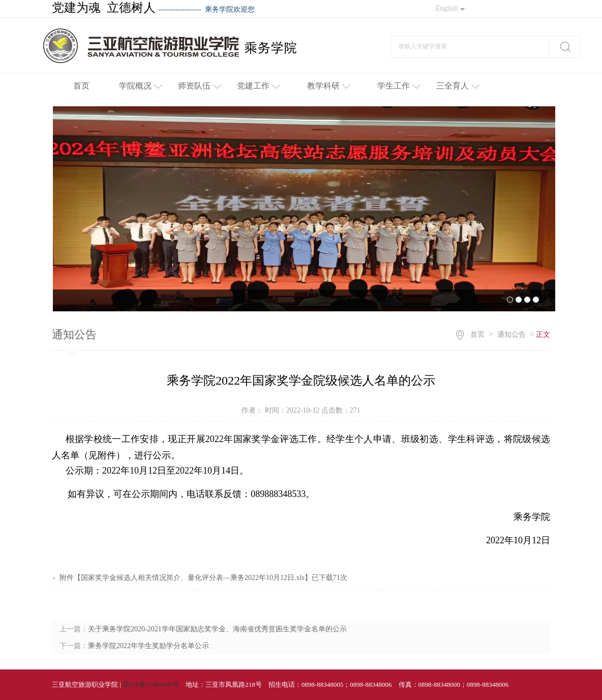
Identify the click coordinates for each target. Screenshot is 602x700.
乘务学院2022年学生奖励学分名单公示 (148, 646)
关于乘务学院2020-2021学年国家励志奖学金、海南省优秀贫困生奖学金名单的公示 (217, 629)
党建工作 (259, 86)
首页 (81, 86)
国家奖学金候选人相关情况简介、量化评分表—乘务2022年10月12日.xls (193, 578)
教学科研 (329, 86)
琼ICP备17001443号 (151, 684)
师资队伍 (200, 86)
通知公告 (511, 334)
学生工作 (399, 86)
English (450, 8)
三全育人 (458, 86)
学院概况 (141, 86)
